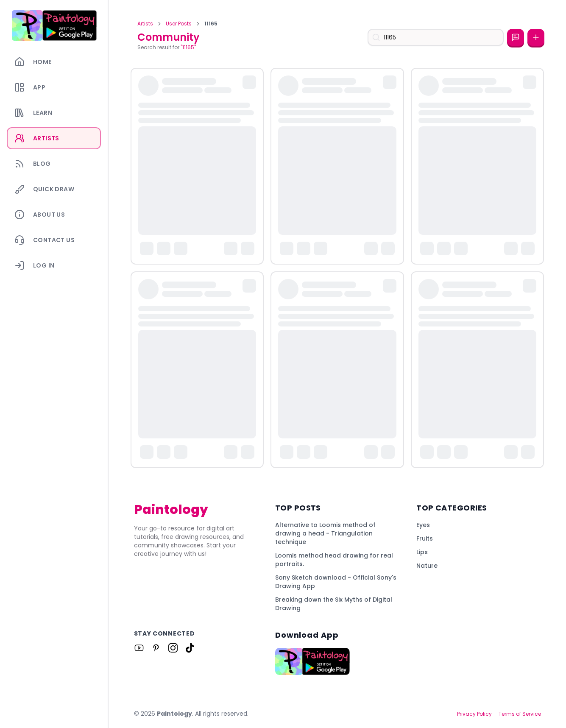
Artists (145, 24)
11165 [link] (211, 24)
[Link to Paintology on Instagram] (173, 648)
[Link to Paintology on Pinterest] (156, 648)
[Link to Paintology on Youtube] (139, 648)
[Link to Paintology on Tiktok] (190, 648)
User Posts (179, 24)
